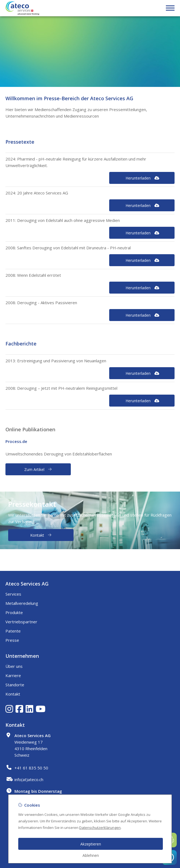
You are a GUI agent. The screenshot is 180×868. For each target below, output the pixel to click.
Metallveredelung (22, 603)
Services (13, 594)
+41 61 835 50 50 (31, 768)
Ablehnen (91, 855)
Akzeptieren (91, 844)
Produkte (14, 612)
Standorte (15, 685)
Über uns (14, 666)
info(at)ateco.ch (29, 779)
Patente (13, 631)
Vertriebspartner (21, 622)
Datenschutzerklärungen (100, 828)
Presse (12, 640)
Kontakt (13, 694)
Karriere (13, 675)
